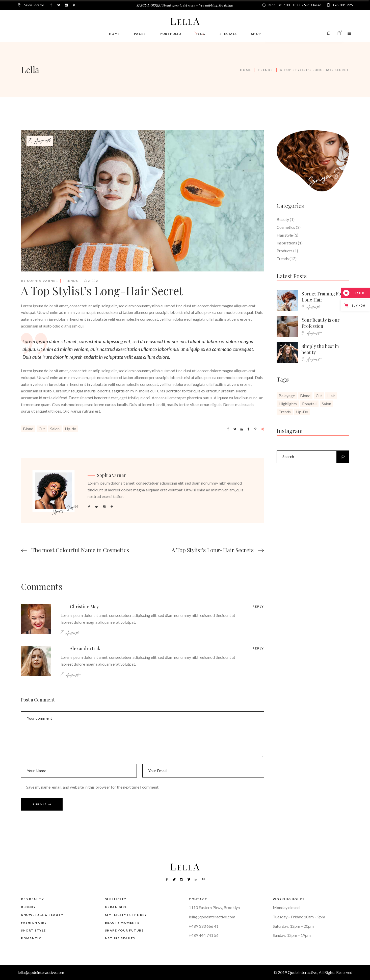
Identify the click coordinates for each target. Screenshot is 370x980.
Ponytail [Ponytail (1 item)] (309, 404)
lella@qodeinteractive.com (212, 917)
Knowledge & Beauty (42, 915)
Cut (42, 429)
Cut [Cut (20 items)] (319, 396)
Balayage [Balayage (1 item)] (287, 396)
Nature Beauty (120, 938)
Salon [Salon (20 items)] (326, 404)
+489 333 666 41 (204, 926)
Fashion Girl (34, 923)
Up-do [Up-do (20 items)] (302, 412)
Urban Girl (116, 907)
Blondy (28, 907)
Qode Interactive (302, 972)
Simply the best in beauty (320, 349)
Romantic (31, 938)
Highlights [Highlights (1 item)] (288, 404)
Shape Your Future (124, 930)
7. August (40, 141)
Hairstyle (285, 235)
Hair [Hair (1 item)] (331, 396)
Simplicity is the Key (126, 915)
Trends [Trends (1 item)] (285, 412)
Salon (55, 429)
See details (226, 5)
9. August (311, 307)
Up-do (71, 429)
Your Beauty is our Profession (321, 323)
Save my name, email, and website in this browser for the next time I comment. (93, 787)
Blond (28, 429)
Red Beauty (32, 899)
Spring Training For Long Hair (322, 297)
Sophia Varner (43, 281)
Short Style (33, 930)
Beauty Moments (122, 923)
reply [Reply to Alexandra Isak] (258, 648)
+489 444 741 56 (204, 935)
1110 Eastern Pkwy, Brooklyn (214, 907)
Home (246, 70)
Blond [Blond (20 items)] (305, 396)
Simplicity (116, 899)
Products (285, 251)
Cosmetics (286, 227)
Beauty (283, 219)
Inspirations (287, 243)
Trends (265, 70)
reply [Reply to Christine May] (258, 606)
